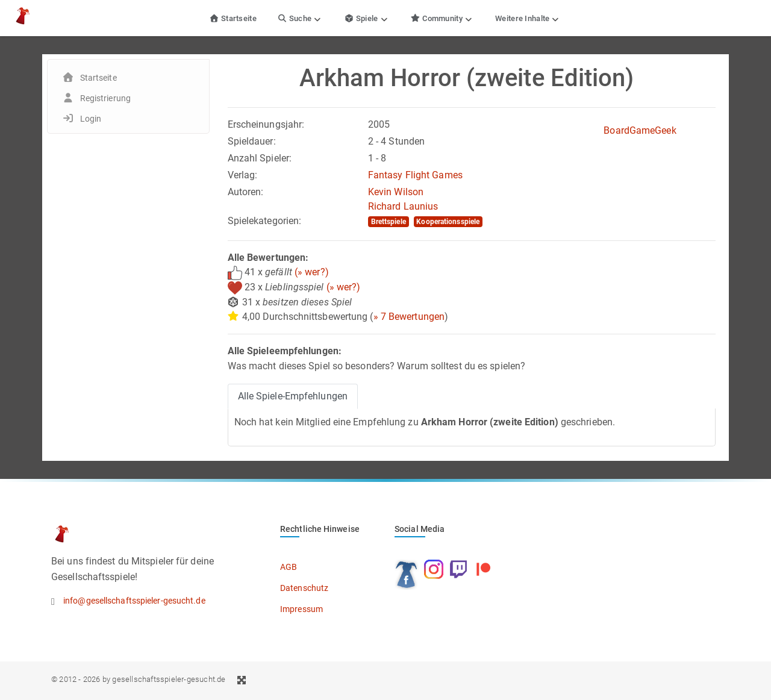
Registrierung (105, 98)
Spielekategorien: (265, 221)
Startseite (233, 18)
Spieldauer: (252, 141)
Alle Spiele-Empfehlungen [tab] (293, 396)
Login (91, 119)
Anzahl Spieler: (260, 158)
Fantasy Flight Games (415, 175)
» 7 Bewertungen (409, 317)
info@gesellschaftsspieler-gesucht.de (134, 601)
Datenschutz (304, 588)
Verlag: (243, 175)
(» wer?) (312, 272)
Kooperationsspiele (448, 222)
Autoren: (246, 192)
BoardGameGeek (640, 130)
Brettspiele (389, 222)
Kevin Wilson (396, 192)
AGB (289, 567)
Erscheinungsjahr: (266, 124)
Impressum (301, 609)
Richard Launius (403, 206)
